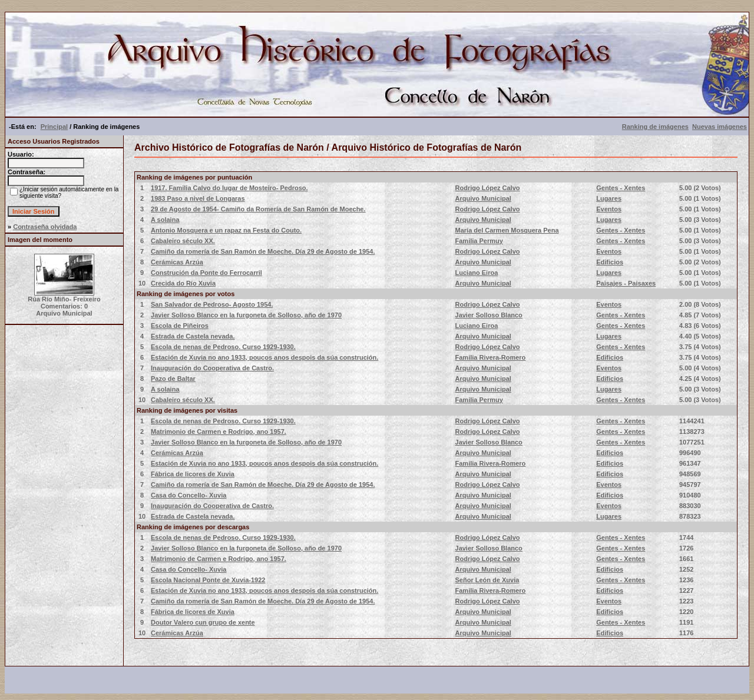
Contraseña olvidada (45, 227)
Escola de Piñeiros (180, 326)
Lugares (609, 198)
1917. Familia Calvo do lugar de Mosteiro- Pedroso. (229, 188)
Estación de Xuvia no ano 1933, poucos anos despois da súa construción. (264, 357)
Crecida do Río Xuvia (183, 283)
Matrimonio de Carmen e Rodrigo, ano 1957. (219, 432)
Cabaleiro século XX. (183, 241)
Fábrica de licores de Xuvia (193, 474)
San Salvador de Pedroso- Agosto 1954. (212, 304)
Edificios (610, 262)
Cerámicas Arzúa (177, 262)
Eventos (609, 209)
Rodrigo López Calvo (488, 188)
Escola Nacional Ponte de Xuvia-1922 (208, 580)
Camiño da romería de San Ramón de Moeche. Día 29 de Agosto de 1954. (263, 251)
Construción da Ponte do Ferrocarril (206, 273)
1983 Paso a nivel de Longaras (198, 198)
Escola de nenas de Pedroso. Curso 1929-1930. (223, 347)
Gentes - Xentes (621, 188)
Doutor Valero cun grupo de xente (203, 622)
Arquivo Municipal (483, 198)
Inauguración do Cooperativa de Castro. (212, 368)
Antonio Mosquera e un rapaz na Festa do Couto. (226, 230)
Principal (54, 127)
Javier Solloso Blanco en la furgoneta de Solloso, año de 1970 (246, 315)
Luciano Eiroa (477, 273)
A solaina (165, 220)
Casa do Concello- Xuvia (188, 495)
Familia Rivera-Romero (491, 357)
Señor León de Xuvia (487, 580)
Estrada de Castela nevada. (193, 336)
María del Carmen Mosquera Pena (507, 230)
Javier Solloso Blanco (489, 315)
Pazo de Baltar (173, 379)
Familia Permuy (479, 241)
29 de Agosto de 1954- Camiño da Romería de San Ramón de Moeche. (258, 209)
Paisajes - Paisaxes (626, 283)
